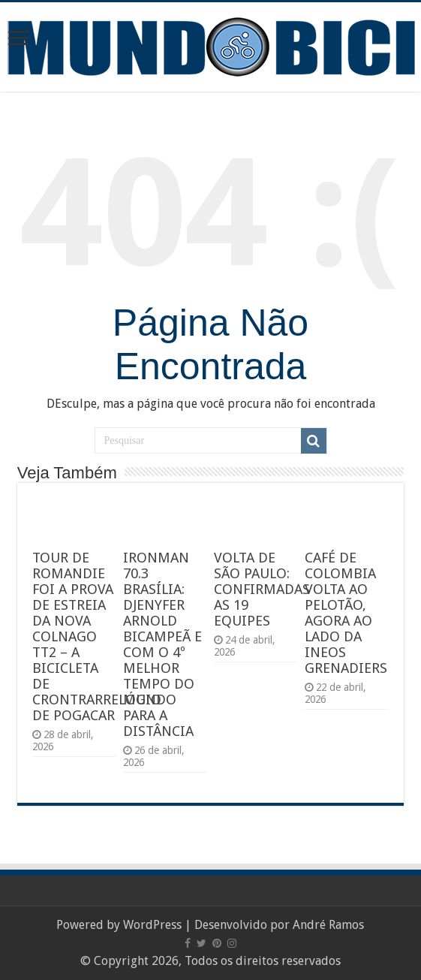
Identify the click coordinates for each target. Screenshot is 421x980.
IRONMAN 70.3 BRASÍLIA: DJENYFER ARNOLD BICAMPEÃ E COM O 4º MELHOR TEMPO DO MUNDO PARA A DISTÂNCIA (162, 644)
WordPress (152, 925)
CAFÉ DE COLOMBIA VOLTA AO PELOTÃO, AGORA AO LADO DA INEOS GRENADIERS (346, 613)
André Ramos (328, 925)
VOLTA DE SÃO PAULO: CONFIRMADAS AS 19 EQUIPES (262, 589)
